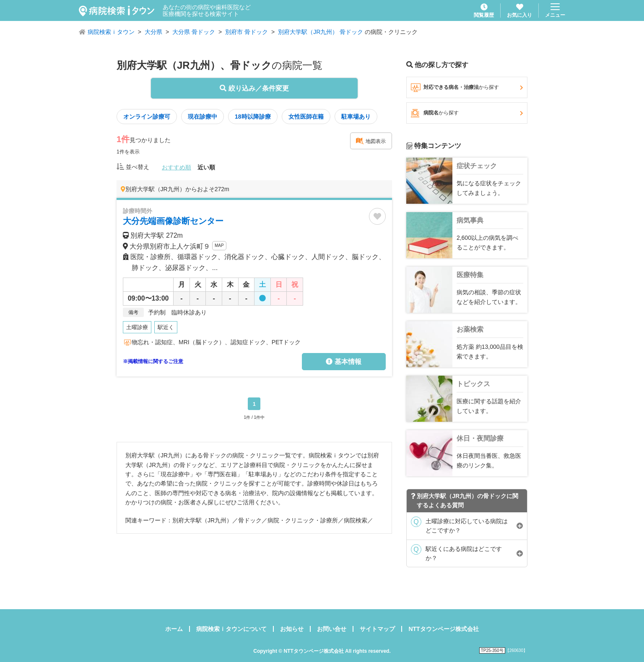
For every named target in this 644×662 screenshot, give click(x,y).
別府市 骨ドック (247, 32)
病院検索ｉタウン (111, 32)
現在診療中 (203, 117)
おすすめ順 (177, 167)
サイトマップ (377, 629)
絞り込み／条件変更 (254, 88)
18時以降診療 (253, 117)
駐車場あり (356, 117)
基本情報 (343, 362)
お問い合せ (332, 629)
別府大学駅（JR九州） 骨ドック (321, 32)
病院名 (467, 113)
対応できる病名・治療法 (467, 88)
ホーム (174, 629)
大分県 (153, 32)
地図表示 (371, 141)
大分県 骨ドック (194, 32)
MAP (219, 245)
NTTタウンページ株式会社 (443, 629)
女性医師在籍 (306, 117)
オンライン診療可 (147, 117)
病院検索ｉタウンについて (231, 629)
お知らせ (292, 629)
